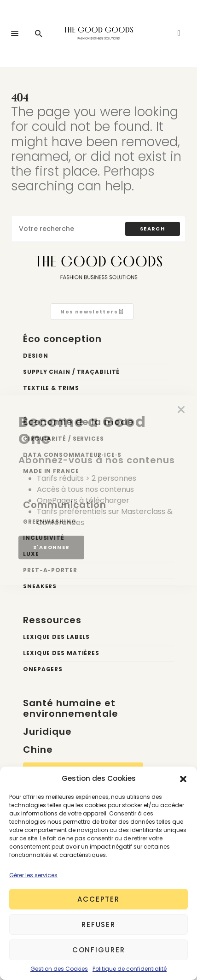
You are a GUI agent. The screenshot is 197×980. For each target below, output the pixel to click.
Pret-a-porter (50, 570)
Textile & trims (51, 388)
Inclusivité (44, 538)
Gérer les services (33, 875)
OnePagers (43, 669)
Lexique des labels (56, 637)
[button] (183, 779)
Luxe (31, 554)
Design (35, 356)
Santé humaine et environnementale (71, 708)
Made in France (51, 471)
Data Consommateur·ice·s (72, 455)
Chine (38, 750)
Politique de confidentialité (130, 969)
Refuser (98, 924)
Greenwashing (50, 522)
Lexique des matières (61, 653)
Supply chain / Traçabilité (71, 372)
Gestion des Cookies (59, 969)
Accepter (98, 899)
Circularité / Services (64, 439)
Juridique (47, 732)
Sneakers (40, 586)
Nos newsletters (92, 312)
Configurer (99, 950)
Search (153, 229)
